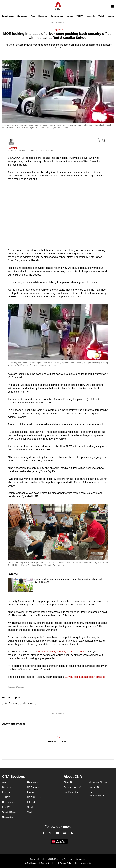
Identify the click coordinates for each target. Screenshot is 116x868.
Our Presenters (71, 792)
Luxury (31, 792)
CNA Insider (33, 787)
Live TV (6, 807)
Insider (70, 16)
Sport (30, 807)
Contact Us (94, 787)
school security (28, 703)
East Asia (43, 16)
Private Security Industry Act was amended (63, 652)
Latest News (8, 16)
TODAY (80, 16)
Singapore (22, 16)
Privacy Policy (66, 863)
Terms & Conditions (49, 863)
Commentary (57, 16)
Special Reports (10, 812)
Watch (101, 16)
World (30, 812)
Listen (111, 16)
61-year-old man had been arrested (85, 677)
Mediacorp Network (99, 782)
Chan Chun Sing (11, 703)
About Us (68, 782)
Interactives (33, 802)
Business (7, 787)
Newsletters (8, 817)
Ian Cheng (13, 148)
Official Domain (31, 863)
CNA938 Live (34, 797)
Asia (33, 16)
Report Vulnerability (83, 863)
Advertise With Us (73, 787)
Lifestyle (91, 16)
